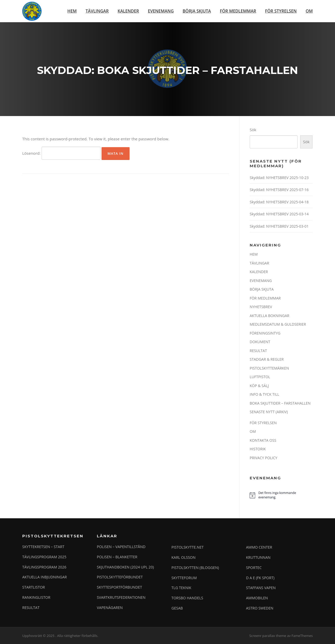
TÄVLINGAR (97, 11)
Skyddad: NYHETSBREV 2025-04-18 (279, 202)
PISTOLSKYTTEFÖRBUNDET (120, 577)
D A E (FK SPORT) (260, 578)
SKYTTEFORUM (184, 578)
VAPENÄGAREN (110, 608)
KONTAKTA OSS (263, 440)
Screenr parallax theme (268, 636)
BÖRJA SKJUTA (197, 11)
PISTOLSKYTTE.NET (188, 547)
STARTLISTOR (34, 587)
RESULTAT (258, 351)
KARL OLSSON (183, 557)
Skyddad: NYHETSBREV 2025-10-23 (279, 178)
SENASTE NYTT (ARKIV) (269, 412)
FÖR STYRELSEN (281, 11)
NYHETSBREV (261, 307)
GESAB (177, 608)
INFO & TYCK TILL (264, 394)
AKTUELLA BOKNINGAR (269, 316)
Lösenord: (61, 153)
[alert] (281, 495)
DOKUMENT (260, 342)
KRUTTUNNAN (258, 557)
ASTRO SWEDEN (260, 608)
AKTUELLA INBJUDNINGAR (45, 577)
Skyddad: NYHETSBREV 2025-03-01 (279, 226)
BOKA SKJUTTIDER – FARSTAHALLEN (280, 403)
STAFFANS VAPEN (261, 588)
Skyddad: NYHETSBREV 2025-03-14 (279, 214)
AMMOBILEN (257, 598)
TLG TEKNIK (181, 588)
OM (309, 11)
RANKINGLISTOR (36, 597)
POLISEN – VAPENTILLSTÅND (121, 547)
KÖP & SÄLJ (259, 386)
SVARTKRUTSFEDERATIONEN (121, 597)
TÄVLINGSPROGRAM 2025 (44, 557)
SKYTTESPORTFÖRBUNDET (119, 587)
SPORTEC (254, 568)
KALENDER (128, 11)
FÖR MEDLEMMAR (238, 11)
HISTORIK (258, 449)
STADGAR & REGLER (267, 359)
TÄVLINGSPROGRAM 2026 (44, 567)
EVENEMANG (161, 11)
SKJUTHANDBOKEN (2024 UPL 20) (125, 567)
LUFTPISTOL (260, 377)
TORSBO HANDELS (187, 598)
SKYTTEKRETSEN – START (43, 547)
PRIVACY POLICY (264, 458)
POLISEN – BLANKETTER (117, 557)
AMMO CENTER (259, 547)
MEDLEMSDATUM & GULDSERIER (278, 324)
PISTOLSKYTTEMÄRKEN (269, 368)
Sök (253, 130)
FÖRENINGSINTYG (265, 333)
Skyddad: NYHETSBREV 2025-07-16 (279, 190)
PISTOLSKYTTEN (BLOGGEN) (195, 568)
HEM (72, 11)
